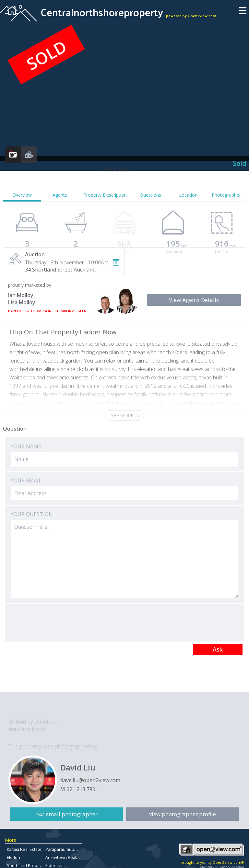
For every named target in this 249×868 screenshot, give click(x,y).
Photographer (226, 195)
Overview (22, 195)
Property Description (105, 195)
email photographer (72, 814)
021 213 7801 (82, 789)
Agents (60, 195)
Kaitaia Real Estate (24, 849)
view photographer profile (183, 814)
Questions (150, 195)
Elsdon (13, 857)
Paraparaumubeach (65, 849)
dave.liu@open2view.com (90, 780)
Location (188, 195)
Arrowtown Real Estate (67, 857)
